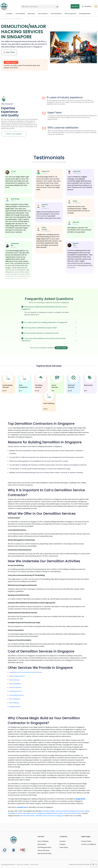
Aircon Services (43, 14)
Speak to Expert (61, 348)
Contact (63, 841)
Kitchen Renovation (28, 816)
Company (9, 14)
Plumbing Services (85, 14)
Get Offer (9, 52)
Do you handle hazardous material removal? (49, 333)
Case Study (64, 847)
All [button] (57, 7)
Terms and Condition (23, 865)
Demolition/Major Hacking (16, 19)
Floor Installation (56, 14)
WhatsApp (87, 6)
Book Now (75, 6)
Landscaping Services (16, 695)
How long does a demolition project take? (49, 328)
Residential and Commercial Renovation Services (26, 672)
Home (3, 19)
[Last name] (40, 7)
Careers (62, 844)
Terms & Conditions (89, 844)
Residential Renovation (54, 813)
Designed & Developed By (80, 864)
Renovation (31, 14)
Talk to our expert (14, 134)
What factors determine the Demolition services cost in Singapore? (49, 308)
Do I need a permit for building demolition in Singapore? (49, 322)
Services (7, 19)
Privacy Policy (86, 841)
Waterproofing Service (71, 811)
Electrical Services (70, 14)
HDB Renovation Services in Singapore (50, 816)
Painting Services (15, 707)
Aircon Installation (15, 684)
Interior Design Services (17, 676)
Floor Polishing (20, 14)
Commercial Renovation (73, 813)
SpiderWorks (88, 864)
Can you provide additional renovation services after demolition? (49, 340)
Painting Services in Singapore (34, 813)
